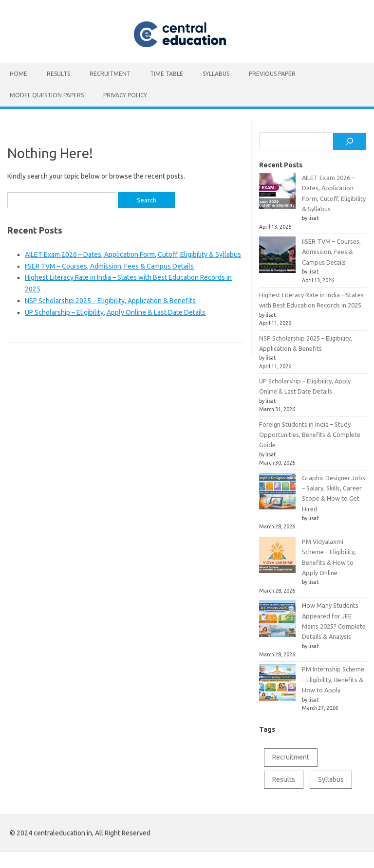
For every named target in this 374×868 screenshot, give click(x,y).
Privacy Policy (125, 95)
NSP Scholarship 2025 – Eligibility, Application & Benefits (110, 301)
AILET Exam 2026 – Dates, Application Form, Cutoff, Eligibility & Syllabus (133, 254)
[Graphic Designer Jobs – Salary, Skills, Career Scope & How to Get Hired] (277, 495)
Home (19, 74)
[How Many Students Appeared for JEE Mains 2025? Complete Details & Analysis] (277, 623)
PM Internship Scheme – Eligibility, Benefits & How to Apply (333, 679)
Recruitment (110, 74)
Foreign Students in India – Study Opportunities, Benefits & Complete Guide (310, 435)
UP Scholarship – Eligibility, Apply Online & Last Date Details (115, 312)
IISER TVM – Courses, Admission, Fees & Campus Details (109, 266)
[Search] (350, 142)
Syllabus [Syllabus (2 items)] (331, 779)
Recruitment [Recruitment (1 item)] (291, 757)
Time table (167, 74)
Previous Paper (272, 74)
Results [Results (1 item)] (284, 779)
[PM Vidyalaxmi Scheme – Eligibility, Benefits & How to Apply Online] (277, 559)
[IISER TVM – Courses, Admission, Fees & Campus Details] (277, 259)
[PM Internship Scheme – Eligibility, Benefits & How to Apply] (277, 686)
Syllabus (216, 74)
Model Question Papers (47, 95)
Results (58, 74)
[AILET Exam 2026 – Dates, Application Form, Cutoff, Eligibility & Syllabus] (277, 195)
